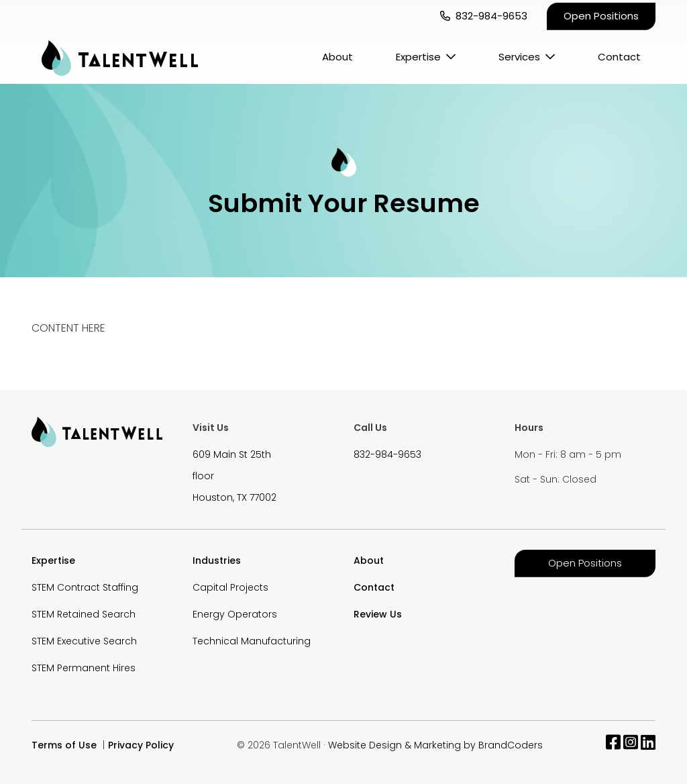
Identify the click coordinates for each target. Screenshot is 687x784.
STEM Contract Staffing (85, 587)
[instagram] (631, 745)
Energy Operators (235, 614)
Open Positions (601, 16)
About (337, 57)
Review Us (378, 614)
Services (519, 57)
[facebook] (613, 745)
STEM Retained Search (84, 614)
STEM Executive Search (84, 641)
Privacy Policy (141, 745)
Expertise (418, 57)
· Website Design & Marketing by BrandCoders (433, 745)
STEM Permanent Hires (84, 668)
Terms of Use (64, 745)
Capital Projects (230, 587)
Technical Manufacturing (252, 641)
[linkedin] (648, 745)
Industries (217, 560)
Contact (619, 57)
